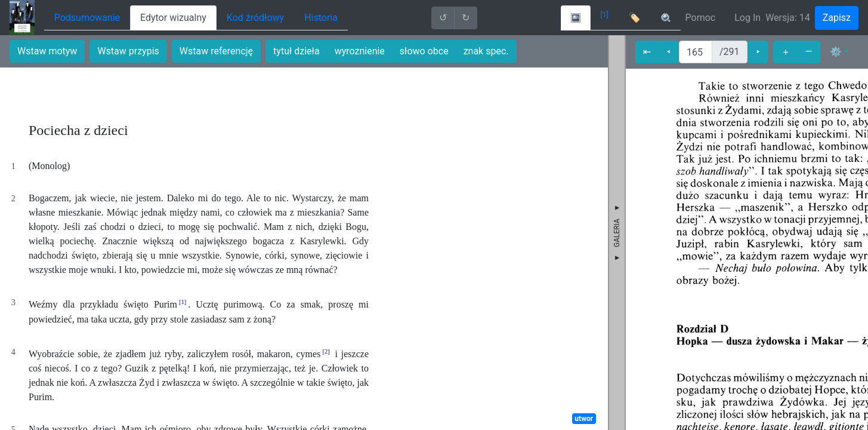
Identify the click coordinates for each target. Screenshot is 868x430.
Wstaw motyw (47, 51)
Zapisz (837, 18)
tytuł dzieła (296, 51)
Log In (747, 18)
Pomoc (701, 18)
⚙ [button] (836, 52)
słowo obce (424, 51)
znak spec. (486, 51)
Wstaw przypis (128, 51)
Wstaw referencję (216, 51)
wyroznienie (360, 51)
